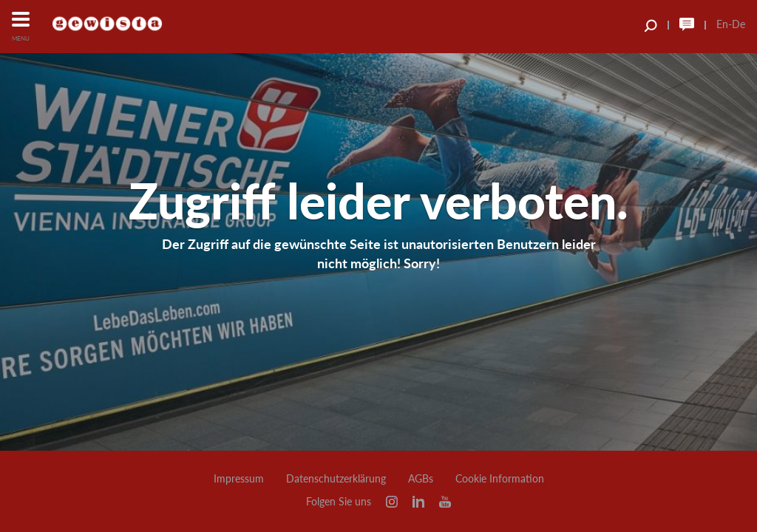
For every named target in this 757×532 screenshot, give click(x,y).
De (739, 24)
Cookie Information (500, 479)
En (722, 24)
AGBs (421, 479)
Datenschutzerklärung (336, 479)
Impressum (239, 479)
